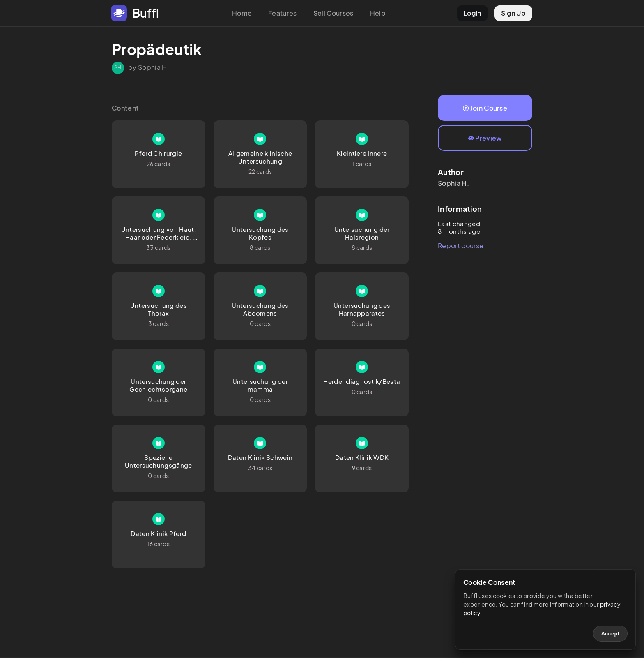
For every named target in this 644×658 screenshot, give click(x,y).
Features (283, 13)
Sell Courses (333, 13)
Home (242, 13)
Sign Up (513, 13)
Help (378, 13)
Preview (485, 138)
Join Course (485, 108)
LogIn (472, 13)
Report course (461, 246)
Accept (610, 634)
